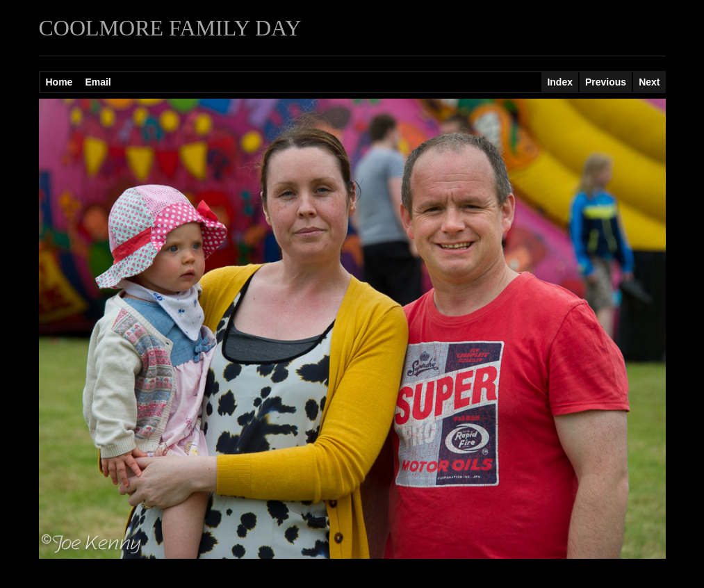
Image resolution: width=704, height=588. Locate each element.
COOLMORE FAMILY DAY (170, 28)
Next (649, 82)
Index (560, 82)
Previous (606, 82)
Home (59, 82)
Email (98, 82)
